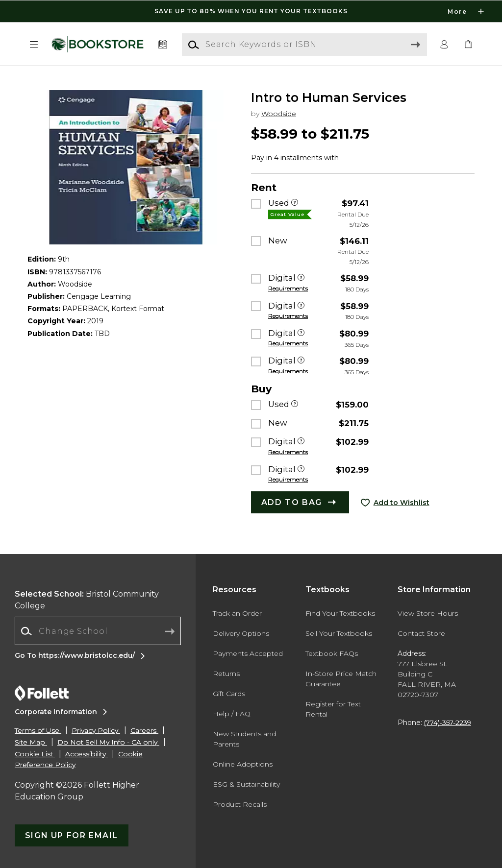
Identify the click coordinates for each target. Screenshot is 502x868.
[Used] (295, 203)
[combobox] (98, 631)
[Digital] (301, 278)
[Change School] (98, 631)
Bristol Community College (87, 600)
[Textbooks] (163, 45)
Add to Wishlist (402, 503)
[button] (34, 45)
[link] (468, 45)
